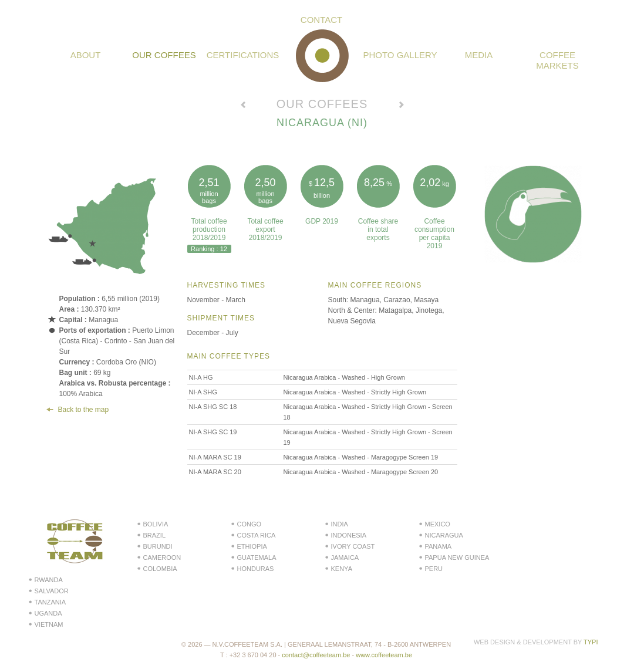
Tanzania (50, 602)
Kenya (342, 569)
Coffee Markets (557, 60)
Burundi (158, 546)
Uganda (48, 613)
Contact (321, 20)
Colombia (160, 569)
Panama (439, 546)
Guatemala (257, 557)
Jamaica (345, 557)
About (86, 55)
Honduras (256, 569)
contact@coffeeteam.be (316, 655)
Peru (434, 569)
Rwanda (49, 580)
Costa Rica (257, 535)
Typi (591, 642)
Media (479, 55)
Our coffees (164, 55)
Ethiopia (252, 546)
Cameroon (162, 557)
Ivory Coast (353, 546)
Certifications (243, 55)
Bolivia (156, 524)
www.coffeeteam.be (384, 655)
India (340, 524)
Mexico (438, 524)
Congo (249, 524)
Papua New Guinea (457, 557)
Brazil (155, 535)
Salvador (52, 591)
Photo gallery (400, 55)
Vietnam (49, 624)
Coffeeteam (322, 56)
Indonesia (349, 535)
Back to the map (84, 410)
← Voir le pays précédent (243, 106)
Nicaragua (444, 535)
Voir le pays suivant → (402, 106)
